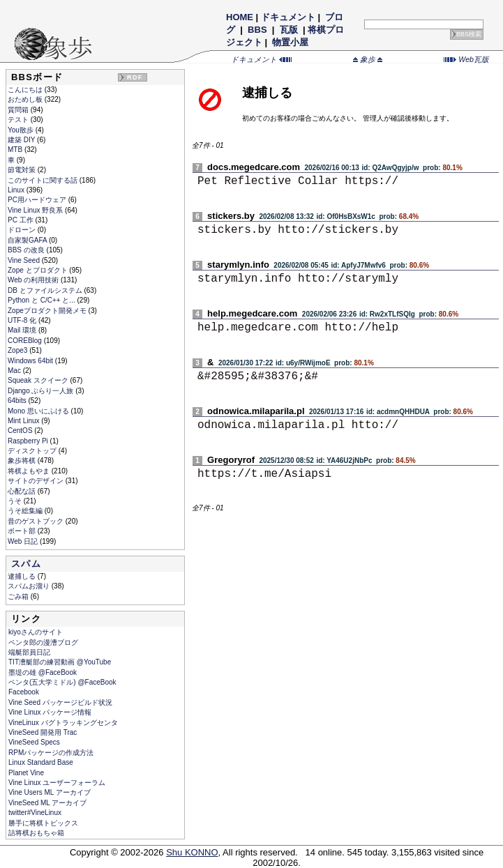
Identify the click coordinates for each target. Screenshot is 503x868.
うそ (16, 501)
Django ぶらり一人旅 (42, 391)
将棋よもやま (30, 471)
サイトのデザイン (37, 481)
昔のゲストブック (37, 521)
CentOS (21, 431)
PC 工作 (21, 220)
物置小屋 (291, 42)
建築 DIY (22, 140)
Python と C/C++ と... (42, 300)
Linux (17, 190)
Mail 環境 (23, 330)
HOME (240, 17)
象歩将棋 (23, 460)
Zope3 (18, 350)
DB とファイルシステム (46, 290)
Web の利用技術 (34, 280)
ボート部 (23, 531)
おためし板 (26, 99)
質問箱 (19, 110)
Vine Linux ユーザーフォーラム (57, 783)
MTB (16, 150)
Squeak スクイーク (39, 380)
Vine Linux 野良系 (36, 210)
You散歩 (22, 130)
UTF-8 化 (23, 320)
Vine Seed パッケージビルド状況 (60, 702)
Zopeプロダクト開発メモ (48, 311)
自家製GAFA (28, 240)
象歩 (368, 59)
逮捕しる (23, 576)
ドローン (23, 230)
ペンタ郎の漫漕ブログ (43, 642)
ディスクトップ (33, 451)
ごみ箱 (19, 596)
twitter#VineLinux (35, 813)
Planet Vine (26, 773)
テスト (19, 120)
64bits (18, 401)
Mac (15, 371)
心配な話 (23, 491)
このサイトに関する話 (44, 180)
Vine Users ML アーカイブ (50, 792)
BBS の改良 (27, 250)
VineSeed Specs (34, 742)
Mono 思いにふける (39, 411)
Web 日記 (24, 541)
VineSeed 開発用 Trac (43, 732)
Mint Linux (24, 421)
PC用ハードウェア (38, 200)
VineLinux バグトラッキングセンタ (63, 723)
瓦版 (288, 30)
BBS (258, 30)
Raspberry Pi (29, 441)
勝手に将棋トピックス (43, 823)
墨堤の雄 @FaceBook (43, 672)
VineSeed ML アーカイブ (47, 803)
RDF (135, 77)
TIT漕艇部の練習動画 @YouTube (60, 662)
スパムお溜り (30, 586)
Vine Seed (25, 260)
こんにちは (26, 90)
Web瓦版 (466, 59)
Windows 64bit (31, 361)
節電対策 (23, 170)
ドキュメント (288, 17)
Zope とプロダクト (38, 270)
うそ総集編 (26, 511)
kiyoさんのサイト (36, 632)
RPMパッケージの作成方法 (51, 753)
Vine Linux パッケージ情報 (50, 712)
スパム (26, 564)
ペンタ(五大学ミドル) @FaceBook (62, 682)
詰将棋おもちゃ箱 (36, 833)
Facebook (24, 692)
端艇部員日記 (29, 652)
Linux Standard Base (41, 762)
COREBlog (26, 341)
